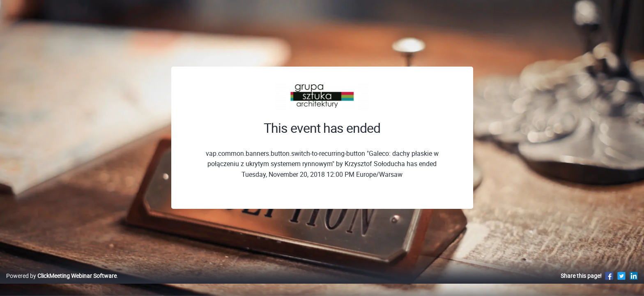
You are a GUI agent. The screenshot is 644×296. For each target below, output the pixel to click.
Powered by (61, 284)
